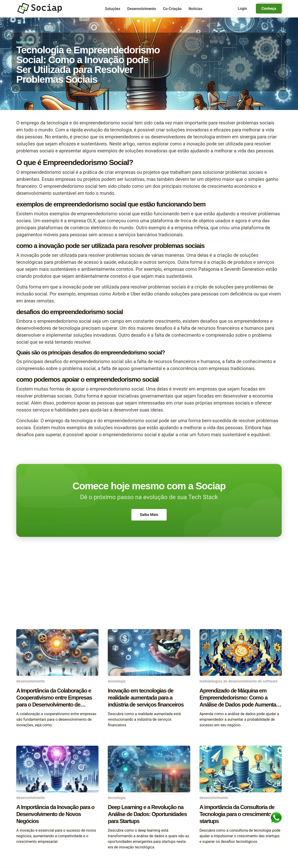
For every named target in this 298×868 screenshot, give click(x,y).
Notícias (195, 9)
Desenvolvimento (142, 9)
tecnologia (25, 42)
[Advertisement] (149, 592)
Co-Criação (172, 9)
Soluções (113, 9)
